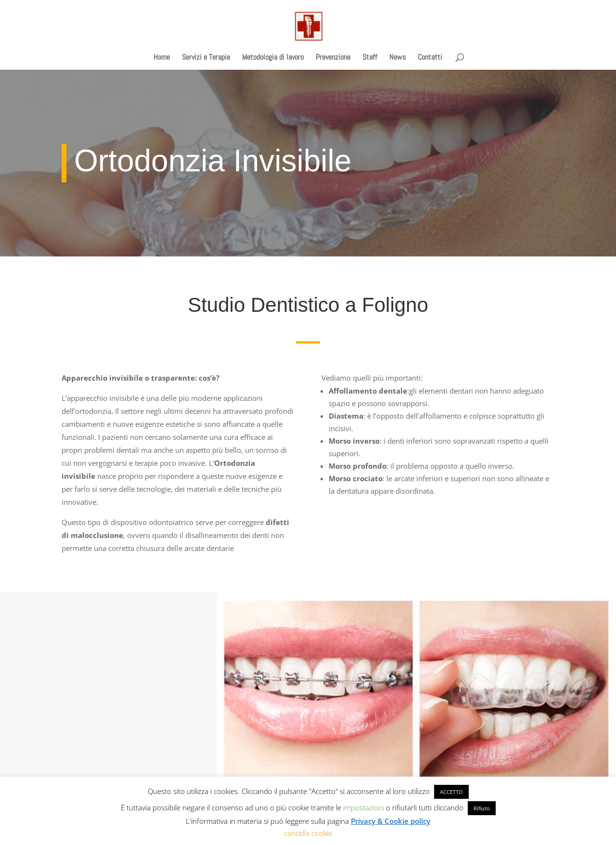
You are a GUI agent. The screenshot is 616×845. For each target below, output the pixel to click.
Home (162, 58)
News (398, 58)
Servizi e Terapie (206, 58)
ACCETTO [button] (451, 792)
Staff (370, 58)
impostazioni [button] (364, 807)
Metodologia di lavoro (273, 58)
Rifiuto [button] (482, 808)
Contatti (430, 58)
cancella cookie (308, 833)
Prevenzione (333, 58)
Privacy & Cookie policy (391, 821)
